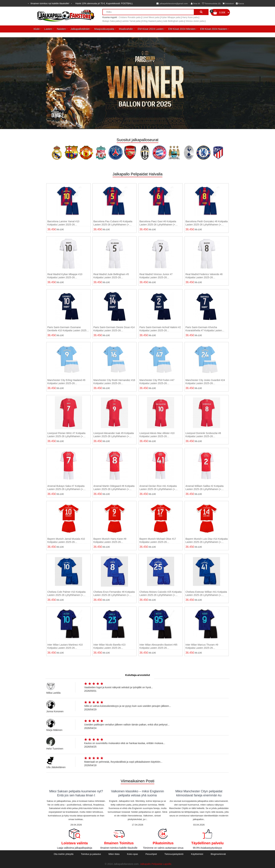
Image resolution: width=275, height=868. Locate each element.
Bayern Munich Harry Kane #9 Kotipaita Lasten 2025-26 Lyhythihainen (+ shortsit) (110, 540)
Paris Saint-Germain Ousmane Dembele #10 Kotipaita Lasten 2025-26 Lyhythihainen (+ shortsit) (67, 329)
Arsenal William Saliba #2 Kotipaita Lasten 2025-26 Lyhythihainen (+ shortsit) (205, 488)
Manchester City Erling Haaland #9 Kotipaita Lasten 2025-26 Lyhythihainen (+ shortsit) (66, 382)
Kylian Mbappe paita (171, 17)
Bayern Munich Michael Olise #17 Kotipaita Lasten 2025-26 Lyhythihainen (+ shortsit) (158, 540)
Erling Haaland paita (152, 21)
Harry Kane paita (190, 17)
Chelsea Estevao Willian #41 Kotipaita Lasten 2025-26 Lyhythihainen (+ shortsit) (206, 594)
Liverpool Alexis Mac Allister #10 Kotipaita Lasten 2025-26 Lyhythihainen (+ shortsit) (157, 435)
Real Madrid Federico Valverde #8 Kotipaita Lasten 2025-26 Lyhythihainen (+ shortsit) (204, 276)
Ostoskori (228, 4)
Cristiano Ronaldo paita (130, 17)
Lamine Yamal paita (131, 21)
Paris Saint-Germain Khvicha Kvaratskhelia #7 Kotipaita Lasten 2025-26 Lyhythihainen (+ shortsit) (204, 329)
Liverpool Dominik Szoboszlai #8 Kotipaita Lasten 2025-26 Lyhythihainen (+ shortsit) (203, 435)
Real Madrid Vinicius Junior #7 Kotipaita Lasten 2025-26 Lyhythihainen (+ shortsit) (156, 276)
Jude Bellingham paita (173, 21)
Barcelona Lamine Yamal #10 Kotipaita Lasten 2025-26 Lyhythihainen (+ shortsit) (63, 223)
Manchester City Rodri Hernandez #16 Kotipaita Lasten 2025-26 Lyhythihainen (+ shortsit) (114, 382)
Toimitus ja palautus (91, 854)
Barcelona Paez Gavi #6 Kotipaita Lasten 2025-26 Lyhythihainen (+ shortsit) (158, 223)
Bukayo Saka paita (111, 21)
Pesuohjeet (151, 854)
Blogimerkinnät (218, 854)
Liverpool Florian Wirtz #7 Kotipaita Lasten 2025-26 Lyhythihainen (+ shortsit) (66, 435)
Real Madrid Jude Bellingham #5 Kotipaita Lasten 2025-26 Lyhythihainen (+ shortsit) (111, 276)
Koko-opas (132, 854)
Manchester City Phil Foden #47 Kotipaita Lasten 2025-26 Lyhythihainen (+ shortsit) (157, 382)
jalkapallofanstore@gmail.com (172, 4)
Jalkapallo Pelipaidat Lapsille (156, 864)
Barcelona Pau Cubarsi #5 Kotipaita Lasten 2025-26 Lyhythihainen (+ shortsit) (113, 223)
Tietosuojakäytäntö (174, 854)
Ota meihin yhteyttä (63, 854)
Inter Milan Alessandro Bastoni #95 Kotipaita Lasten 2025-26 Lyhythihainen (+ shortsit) (158, 646)
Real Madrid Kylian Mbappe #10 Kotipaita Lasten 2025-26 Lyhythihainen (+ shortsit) (65, 276)
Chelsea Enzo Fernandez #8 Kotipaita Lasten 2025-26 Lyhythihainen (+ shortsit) (114, 594)
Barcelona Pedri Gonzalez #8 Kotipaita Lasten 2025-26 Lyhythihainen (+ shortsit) (207, 223)
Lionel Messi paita (151, 17)
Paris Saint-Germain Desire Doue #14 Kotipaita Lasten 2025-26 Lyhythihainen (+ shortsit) (114, 329)
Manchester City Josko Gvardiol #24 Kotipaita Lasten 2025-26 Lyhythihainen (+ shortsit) (205, 382)
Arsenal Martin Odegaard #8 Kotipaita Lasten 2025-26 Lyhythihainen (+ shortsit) (114, 488)
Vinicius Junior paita (195, 21)
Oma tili (195, 4)
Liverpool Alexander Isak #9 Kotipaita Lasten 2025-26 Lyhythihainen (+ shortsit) (114, 435)
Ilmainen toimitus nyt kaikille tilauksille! (50, 3)
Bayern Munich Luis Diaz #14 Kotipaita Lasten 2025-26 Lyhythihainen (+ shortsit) (207, 540)
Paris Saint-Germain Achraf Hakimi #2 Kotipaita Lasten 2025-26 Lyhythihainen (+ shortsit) (160, 329)
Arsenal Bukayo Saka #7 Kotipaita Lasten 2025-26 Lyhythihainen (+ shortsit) (66, 488)
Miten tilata (114, 854)
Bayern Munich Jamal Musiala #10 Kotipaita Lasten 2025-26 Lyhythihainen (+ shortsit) (66, 540)
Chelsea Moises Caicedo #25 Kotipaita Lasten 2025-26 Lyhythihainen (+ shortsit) (160, 594)
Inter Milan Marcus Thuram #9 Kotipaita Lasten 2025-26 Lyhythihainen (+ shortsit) (202, 646)
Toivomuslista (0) (211, 4)
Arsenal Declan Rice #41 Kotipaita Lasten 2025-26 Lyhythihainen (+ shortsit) (158, 488)
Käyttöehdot (197, 854)
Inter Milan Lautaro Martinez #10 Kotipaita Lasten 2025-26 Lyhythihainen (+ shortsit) (65, 646)
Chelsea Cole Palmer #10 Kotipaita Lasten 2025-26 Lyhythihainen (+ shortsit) (66, 594)
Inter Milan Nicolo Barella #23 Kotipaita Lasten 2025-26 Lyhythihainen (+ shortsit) (110, 646)
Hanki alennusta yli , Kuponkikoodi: (104, 3)
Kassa (240, 4)
